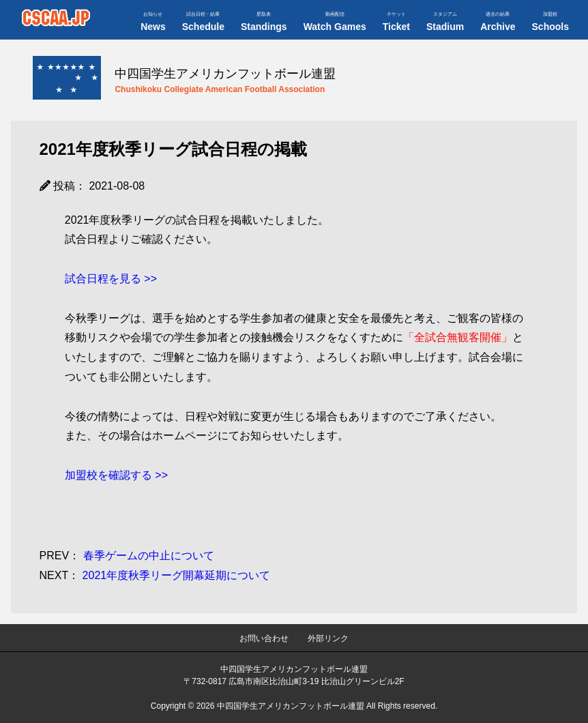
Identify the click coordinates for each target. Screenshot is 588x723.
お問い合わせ (264, 638)
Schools (550, 22)
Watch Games (335, 22)
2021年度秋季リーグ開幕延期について (155, 575)
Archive (498, 22)
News (153, 22)
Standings (264, 22)
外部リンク (328, 638)
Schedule (203, 22)
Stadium (445, 22)
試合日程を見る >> (111, 279)
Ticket (396, 22)
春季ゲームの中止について (127, 556)
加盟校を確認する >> (116, 475)
